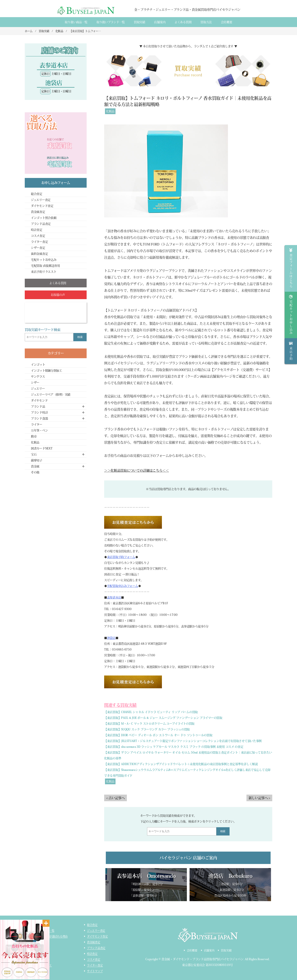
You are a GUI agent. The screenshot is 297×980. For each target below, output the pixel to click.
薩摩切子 (37, 460)
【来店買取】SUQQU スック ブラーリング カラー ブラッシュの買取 (147, 729)
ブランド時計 (39, 412)
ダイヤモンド (39, 401)
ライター (37, 424)
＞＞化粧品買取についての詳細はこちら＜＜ (137, 470)
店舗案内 (160, 22)
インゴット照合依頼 (44, 218)
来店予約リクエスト (44, 272)
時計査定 (37, 230)
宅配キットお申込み (44, 260)
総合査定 (37, 194)
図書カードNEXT (42, 448)
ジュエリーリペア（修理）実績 (51, 395)
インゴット (38, 365)
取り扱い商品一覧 (76, 22)
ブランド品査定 (41, 224)
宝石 (34, 454)
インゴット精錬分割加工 (47, 371)
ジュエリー (38, 389)
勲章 (34, 436)
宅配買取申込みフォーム (123, 586)
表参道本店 (114, 597)
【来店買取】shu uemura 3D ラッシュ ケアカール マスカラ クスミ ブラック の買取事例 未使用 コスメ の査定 (174, 747)
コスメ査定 (38, 236)
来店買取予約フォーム (121, 557)
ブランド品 (38, 406)
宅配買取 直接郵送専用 (45, 266)
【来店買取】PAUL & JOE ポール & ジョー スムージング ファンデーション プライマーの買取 (163, 718)
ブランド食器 (39, 418)
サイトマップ (95, 971)
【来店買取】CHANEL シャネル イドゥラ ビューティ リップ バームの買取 (151, 712)
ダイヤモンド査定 (42, 206)
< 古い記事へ (115, 798)
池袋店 (111, 638)
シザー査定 (38, 248)
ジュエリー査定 (41, 200)
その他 (35, 472)
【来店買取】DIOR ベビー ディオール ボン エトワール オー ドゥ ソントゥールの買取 (158, 735)
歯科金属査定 (39, 254)
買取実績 (140, 22)
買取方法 (206, 22)
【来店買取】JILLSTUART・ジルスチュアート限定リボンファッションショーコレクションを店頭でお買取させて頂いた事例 (183, 741)
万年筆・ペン (39, 430)
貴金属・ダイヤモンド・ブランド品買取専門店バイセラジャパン (203, 959)
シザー (35, 383)
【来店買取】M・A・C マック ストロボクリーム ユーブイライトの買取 (149, 724)
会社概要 (227, 22)
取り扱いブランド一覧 (111, 22)
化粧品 (110, 111)
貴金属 (35, 466)
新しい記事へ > (259, 798)
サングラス (38, 377)
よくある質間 (183, 22)
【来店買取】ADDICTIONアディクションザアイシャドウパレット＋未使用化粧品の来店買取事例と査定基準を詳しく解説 (181, 764)
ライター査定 (39, 242)
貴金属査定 (38, 212)
